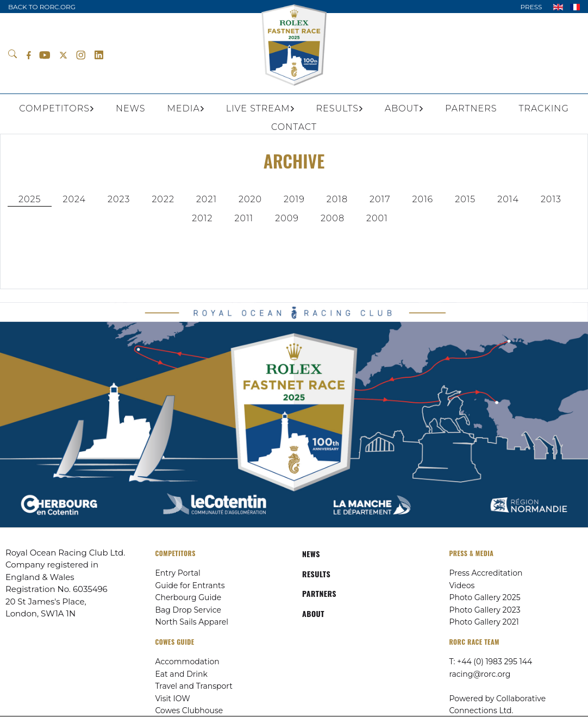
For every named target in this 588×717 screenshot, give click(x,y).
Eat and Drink (182, 674)
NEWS (311, 554)
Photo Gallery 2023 (485, 610)
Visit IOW (173, 699)
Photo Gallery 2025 (485, 597)
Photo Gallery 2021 (484, 622)
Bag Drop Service (188, 610)
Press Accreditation (486, 573)
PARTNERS (319, 593)
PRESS (531, 7)
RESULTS (316, 574)
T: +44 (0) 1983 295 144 (491, 662)
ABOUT (313, 613)
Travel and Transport (194, 686)
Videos (462, 585)
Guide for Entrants (190, 585)
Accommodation (187, 662)
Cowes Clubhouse (189, 710)
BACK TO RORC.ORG (42, 7)
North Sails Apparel (192, 622)
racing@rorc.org (480, 674)
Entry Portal (178, 573)
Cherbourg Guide (189, 597)
